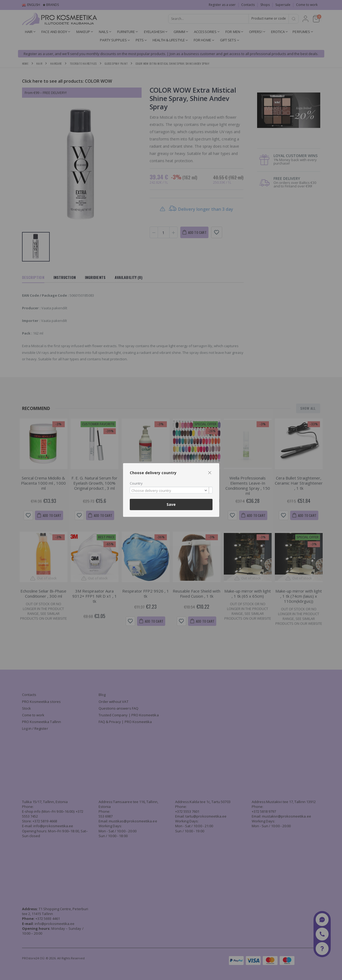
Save (171, 504)
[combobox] (171, 490)
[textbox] (170, 491)
